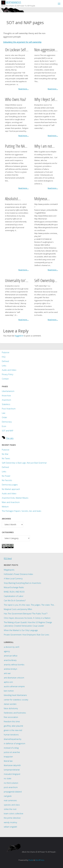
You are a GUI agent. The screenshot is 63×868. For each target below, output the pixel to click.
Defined (5, 361)
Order (4, 417)
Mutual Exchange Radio (14, 587)
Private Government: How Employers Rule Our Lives (27, 635)
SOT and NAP (8, 431)
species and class (12, 805)
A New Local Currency (13, 579)
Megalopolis (9, 570)
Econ (4, 426)
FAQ (4, 357)
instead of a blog (11, 748)
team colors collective (14, 814)
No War (5, 454)
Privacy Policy (8, 374)
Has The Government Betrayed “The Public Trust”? (26, 614)
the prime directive (12, 818)
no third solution (11, 783)
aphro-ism (8, 682)
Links (4, 366)
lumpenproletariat (12, 770)
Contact (5, 379)
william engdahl (10, 827)
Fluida (31, 860)
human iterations (11, 735)
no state (8, 778)
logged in (19, 336)
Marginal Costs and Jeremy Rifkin (18, 609)
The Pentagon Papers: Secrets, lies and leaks (22, 511)
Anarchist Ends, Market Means (15, 498)
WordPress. (40, 860)
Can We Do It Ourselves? (15, 600)
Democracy (7, 422)
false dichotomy (11, 708)
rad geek (8, 796)
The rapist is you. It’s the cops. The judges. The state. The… (30, 605)
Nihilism (5, 507)
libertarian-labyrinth (12, 765)
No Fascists (7, 480)
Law (4, 413)
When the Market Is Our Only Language (21, 630)
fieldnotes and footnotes (15, 713)
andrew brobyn (10, 669)
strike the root (10, 809)
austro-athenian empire (14, 686)
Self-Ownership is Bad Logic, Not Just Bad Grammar (24, 463)
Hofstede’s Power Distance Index (18, 574)
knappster (8, 757)
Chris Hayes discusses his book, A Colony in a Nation (27, 618)
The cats (10, 438)
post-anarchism (11, 787)
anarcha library (10, 660)
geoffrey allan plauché (13, 726)
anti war (7, 673)
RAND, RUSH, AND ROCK (14, 592)
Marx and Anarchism (11, 502)
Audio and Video (9, 370)
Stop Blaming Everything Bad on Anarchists (22, 583)
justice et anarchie (12, 752)
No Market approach (11, 489)
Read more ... (24, 89)
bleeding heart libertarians (15, 695)
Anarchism (6, 400)
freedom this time (12, 722)
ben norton (9, 691)
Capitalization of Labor (14, 596)
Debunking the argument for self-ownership (22, 42)
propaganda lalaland (13, 792)
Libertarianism (8, 391)
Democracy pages (10, 485)
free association (11, 717)
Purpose (6, 352)
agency (7, 651)
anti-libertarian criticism (14, 678)
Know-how (6, 396)
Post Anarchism (9, 409)
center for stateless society (16, 700)
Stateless (6, 404)
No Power (6, 476)
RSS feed (8, 558)
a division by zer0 (11, 647)
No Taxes (6, 458)
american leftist (11, 656)
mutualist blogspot (12, 774)
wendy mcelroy (10, 822)
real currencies (10, 800)
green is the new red (13, 730)
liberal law (8, 761)
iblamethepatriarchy (13, 739)
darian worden (10, 704)
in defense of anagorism (15, 743)
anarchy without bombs (14, 665)
